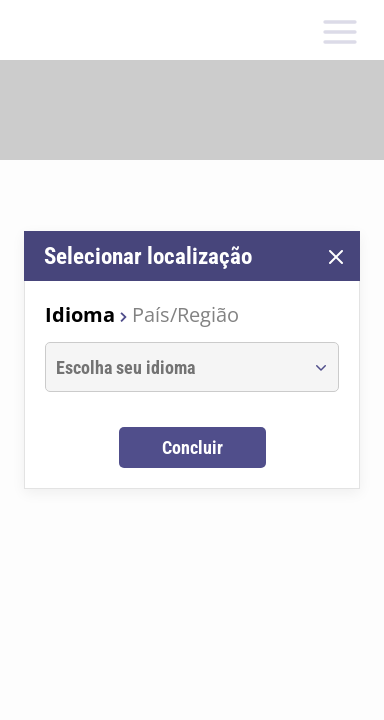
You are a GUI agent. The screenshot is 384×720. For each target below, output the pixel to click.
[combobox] (173, 367)
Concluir (192, 447)
